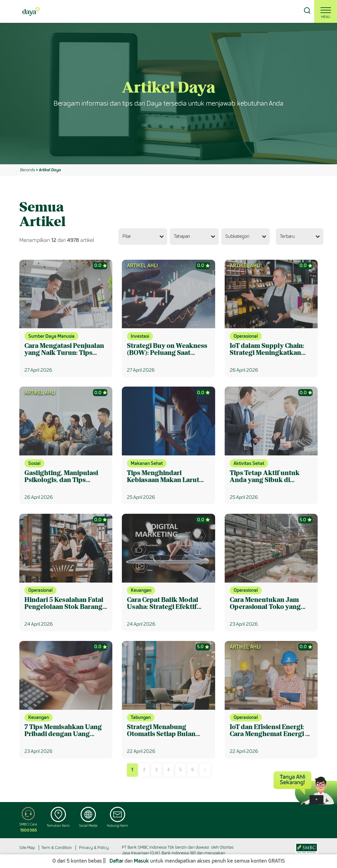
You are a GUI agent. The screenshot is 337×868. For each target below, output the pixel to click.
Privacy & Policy (94, 848)
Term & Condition (56, 848)
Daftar (116, 861)
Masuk (141, 861)
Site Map (27, 848)
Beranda (27, 170)
